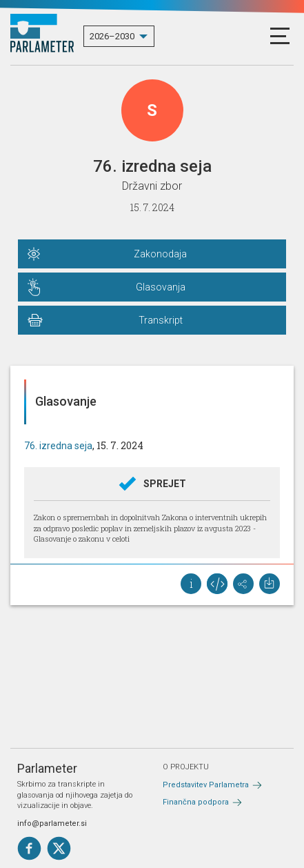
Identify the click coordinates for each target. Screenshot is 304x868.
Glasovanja (161, 287)
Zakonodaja (160, 254)
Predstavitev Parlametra (206, 785)
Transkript (161, 320)
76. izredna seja (58, 446)
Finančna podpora (196, 802)
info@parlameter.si (52, 823)
